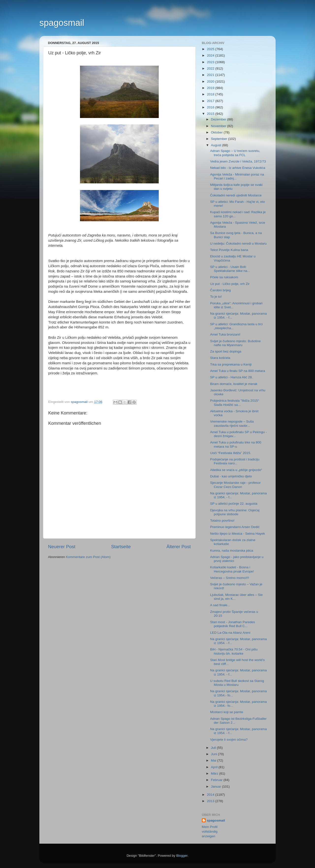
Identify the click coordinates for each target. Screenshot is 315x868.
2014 (211, 795)
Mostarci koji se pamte (227, 712)
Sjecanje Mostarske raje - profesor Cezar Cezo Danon (236, 485)
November (219, 126)
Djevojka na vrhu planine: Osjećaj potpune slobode (235, 512)
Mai (214, 760)
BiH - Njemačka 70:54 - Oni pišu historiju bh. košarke (234, 651)
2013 (211, 801)
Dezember (219, 119)
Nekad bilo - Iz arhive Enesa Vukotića (238, 168)
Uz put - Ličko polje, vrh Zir (230, 284)
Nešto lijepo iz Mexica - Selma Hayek (238, 534)
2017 (211, 101)
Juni (214, 754)
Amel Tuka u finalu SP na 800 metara (238, 371)
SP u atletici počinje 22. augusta (234, 504)
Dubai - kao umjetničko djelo (231, 476)
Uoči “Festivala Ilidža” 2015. (231, 453)
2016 (211, 107)
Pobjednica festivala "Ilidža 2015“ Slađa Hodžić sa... (235, 403)
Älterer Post (179, 547)
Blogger (182, 856)
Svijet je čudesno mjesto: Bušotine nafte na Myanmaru (236, 343)
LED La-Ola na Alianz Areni (230, 633)
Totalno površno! (222, 521)
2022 (211, 68)
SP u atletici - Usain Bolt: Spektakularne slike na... (230, 269)
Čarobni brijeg (220, 290)
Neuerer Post (62, 547)
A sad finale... (220, 605)
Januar (216, 787)
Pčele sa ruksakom (224, 277)
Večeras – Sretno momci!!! (230, 578)
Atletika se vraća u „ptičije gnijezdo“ (236, 470)
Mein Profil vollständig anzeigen (210, 831)
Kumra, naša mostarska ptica (232, 551)
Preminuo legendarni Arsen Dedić (235, 527)
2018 (211, 94)
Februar (217, 780)
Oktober (217, 132)
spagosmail (62, 23)
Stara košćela (220, 358)
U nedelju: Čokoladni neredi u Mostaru (238, 243)
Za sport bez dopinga (226, 351)
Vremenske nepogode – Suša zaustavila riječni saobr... (232, 423)
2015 (211, 114)
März (215, 773)
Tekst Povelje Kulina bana (229, 250)
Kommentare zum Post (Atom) (88, 557)
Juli (214, 748)
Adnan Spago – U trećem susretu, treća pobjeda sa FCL (235, 153)
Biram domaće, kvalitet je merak (234, 384)
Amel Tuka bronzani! (225, 334)
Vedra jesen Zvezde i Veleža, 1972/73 (238, 161)
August (217, 145)
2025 (211, 49)
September (220, 139)
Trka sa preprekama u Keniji (231, 364)
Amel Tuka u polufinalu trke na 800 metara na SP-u (236, 444)
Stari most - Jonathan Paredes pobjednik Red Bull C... (233, 624)
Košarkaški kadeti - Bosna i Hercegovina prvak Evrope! (232, 569)
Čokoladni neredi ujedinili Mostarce (236, 195)
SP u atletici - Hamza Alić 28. (231, 377)
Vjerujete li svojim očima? (229, 740)
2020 (211, 81)
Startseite (121, 547)
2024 (211, 55)
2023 (211, 62)
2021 (211, 75)
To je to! (216, 297)
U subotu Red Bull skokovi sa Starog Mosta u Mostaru (237, 683)
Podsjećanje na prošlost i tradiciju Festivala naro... (235, 461)
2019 (211, 88)
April (215, 767)
